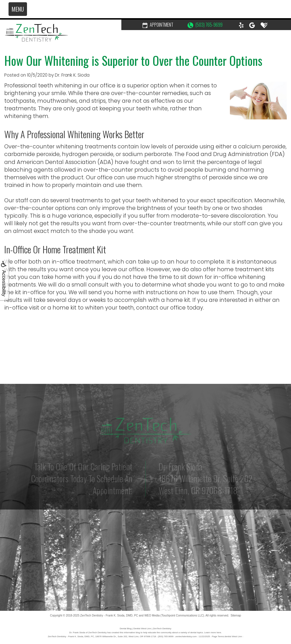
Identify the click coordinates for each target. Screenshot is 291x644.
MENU (18, 9)
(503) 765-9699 (205, 25)
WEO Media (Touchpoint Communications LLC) (174, 615)
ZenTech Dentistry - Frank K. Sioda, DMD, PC (109, 615)
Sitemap (236, 615)
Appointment (158, 25)
